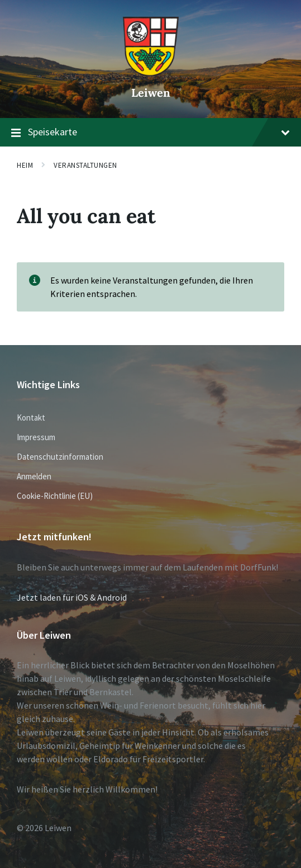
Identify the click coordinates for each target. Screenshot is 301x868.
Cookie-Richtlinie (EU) (55, 496)
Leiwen (151, 93)
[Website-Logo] (151, 73)
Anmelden (34, 476)
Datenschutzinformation (60, 457)
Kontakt (31, 418)
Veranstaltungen (85, 165)
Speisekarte (150, 133)
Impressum (36, 437)
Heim (25, 165)
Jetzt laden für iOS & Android (72, 597)
